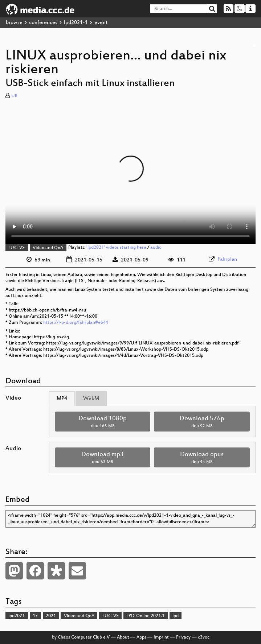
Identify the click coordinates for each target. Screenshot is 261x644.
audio (156, 248)
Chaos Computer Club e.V (84, 637)
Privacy (183, 637)
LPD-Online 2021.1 (145, 616)
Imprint (161, 637)
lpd (176, 616)
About (123, 637)
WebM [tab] (91, 399)
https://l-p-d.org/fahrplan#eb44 (76, 323)
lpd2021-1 (76, 23)
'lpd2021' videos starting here (116, 248)
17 (35, 616)
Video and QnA (48, 248)
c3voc (204, 637)
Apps (141, 637)
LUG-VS (17, 248)
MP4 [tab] (62, 399)
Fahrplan (227, 259)
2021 (51, 616)
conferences (43, 23)
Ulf (14, 96)
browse (14, 23)
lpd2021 (17, 616)
